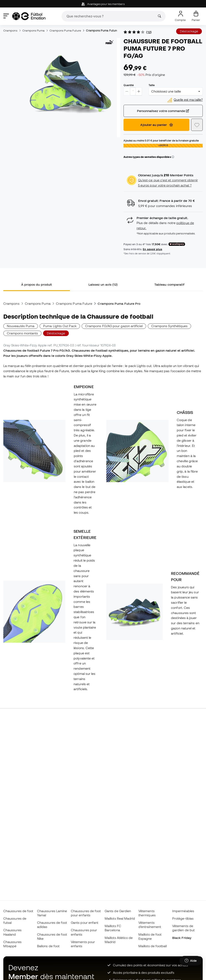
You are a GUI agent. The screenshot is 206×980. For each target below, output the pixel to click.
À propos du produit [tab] (37, 284)
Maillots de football (153, 946)
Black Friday (182, 938)
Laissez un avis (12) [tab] (103, 284)
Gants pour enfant (85, 923)
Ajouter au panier (157, 125)
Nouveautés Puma (21, 326)
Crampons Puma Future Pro (105, 30)
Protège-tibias (183, 918)
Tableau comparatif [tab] (169, 284)
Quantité (129, 85)
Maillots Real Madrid (120, 918)
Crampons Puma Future (65, 30)
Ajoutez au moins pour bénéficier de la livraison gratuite (161, 140)
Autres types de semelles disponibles (149, 157)
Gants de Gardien (118, 911)
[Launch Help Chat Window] (191, 961)
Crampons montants (22, 333)
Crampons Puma (33, 30)
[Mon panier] (196, 16)
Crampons (10, 30)
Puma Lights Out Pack (60, 326)
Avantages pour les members (103, 4)
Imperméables (183, 911)
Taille (152, 85)
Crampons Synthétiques (170, 326)
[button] (173, 157)
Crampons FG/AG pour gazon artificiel (114, 326)
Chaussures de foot (18, 911)
